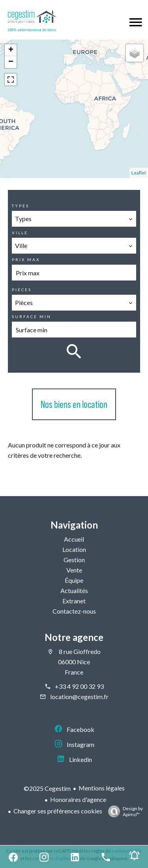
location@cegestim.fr (79, 696)
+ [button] (11, 50)
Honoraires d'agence (78, 799)
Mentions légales (102, 788)
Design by (124, 811)
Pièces (22, 290)
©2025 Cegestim (47, 788)
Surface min (32, 316)
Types (21, 206)
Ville (20, 233)
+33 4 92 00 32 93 (79, 686)
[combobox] (74, 219)
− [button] (11, 62)
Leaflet (139, 173)
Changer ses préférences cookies (58, 811)
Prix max (26, 260)
